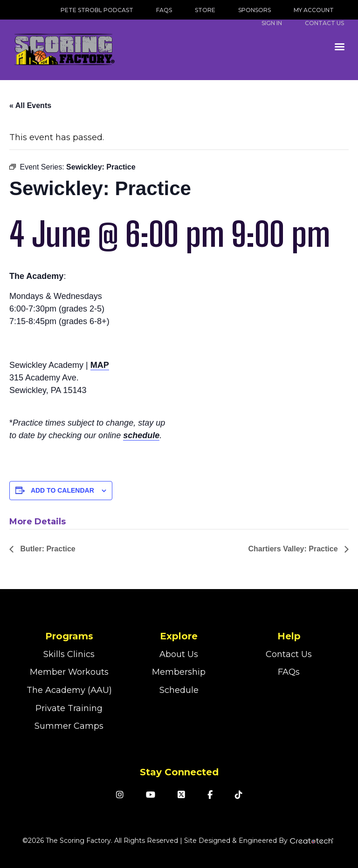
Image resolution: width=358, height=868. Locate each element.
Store (205, 10)
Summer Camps (69, 726)
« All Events (30, 105)
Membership (179, 672)
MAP (100, 365)
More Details (38, 522)
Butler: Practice (47, 549)
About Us (179, 654)
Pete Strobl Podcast (97, 10)
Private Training (69, 708)
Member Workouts (69, 672)
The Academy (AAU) (69, 690)
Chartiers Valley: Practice (294, 549)
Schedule (179, 690)
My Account (314, 10)
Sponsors (255, 10)
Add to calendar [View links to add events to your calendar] (62, 490)
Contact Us (289, 654)
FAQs (164, 10)
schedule (141, 435)
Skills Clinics (69, 654)
